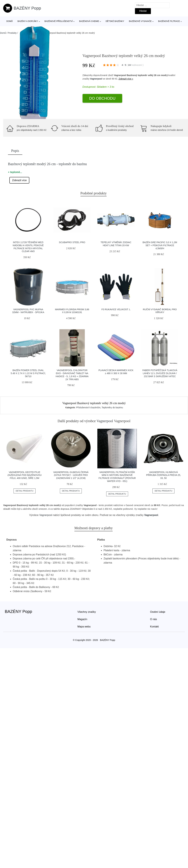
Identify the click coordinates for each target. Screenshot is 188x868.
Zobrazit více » (126, 79)
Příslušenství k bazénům (88, 407)
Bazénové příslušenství (59, 21)
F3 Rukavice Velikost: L (116, 309)
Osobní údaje (158, 612)
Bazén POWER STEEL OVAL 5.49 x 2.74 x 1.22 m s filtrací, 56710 (28, 373)
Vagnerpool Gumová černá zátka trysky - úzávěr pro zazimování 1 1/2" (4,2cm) (71, 475)
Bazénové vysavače (140, 21)
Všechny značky (87, 612)
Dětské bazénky (115, 21)
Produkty (12, 33)
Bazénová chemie (89, 21)
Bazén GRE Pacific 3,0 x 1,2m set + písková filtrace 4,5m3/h (160, 245)
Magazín (82, 619)
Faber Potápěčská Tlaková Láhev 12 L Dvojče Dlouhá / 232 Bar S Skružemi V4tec (160, 373)
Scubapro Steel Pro (72, 242)
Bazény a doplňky (28, 21)
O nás (154, 619)
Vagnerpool (96, 79)
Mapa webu (84, 627)
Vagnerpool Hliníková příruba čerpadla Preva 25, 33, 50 (163, 475)
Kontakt (154, 627)
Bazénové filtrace (169, 21)
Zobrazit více (19, 180)
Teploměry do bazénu (112, 407)
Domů (10, 21)
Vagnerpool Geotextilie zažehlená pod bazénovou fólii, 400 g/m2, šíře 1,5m (25, 475)
